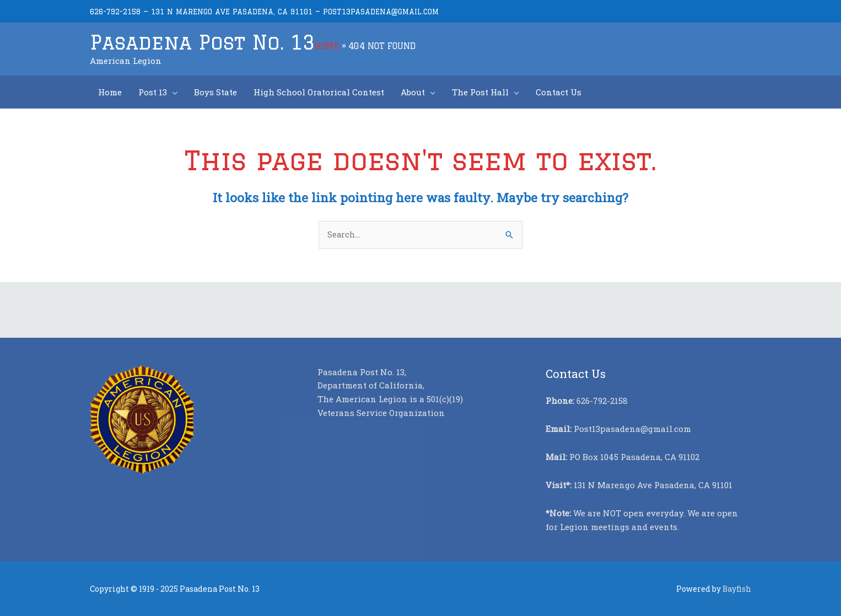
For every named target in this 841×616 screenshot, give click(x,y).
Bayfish (737, 588)
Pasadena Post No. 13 (204, 42)
